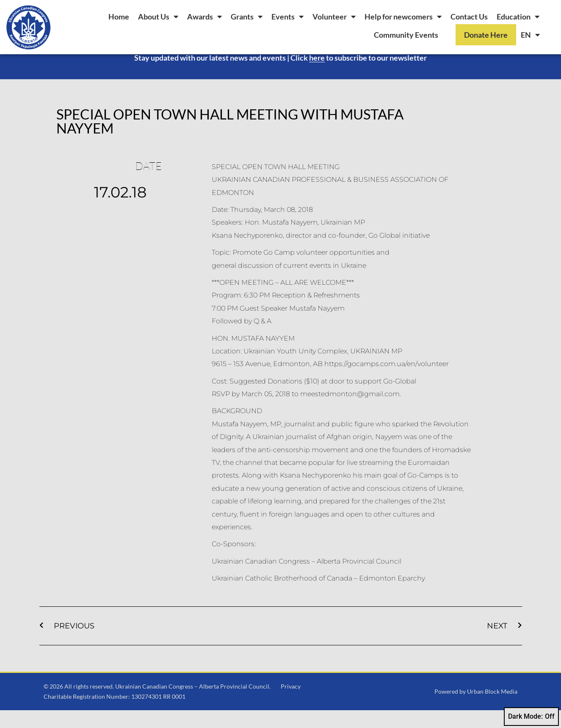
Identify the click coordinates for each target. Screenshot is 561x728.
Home (119, 17)
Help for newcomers (403, 17)
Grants (247, 17)
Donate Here (486, 35)
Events (287, 17)
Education (518, 17)
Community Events (406, 35)
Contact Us (469, 17)
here (317, 75)
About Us (158, 17)
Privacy (291, 704)
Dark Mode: (531, 717)
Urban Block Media (492, 709)
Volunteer (334, 17)
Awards (205, 17)
